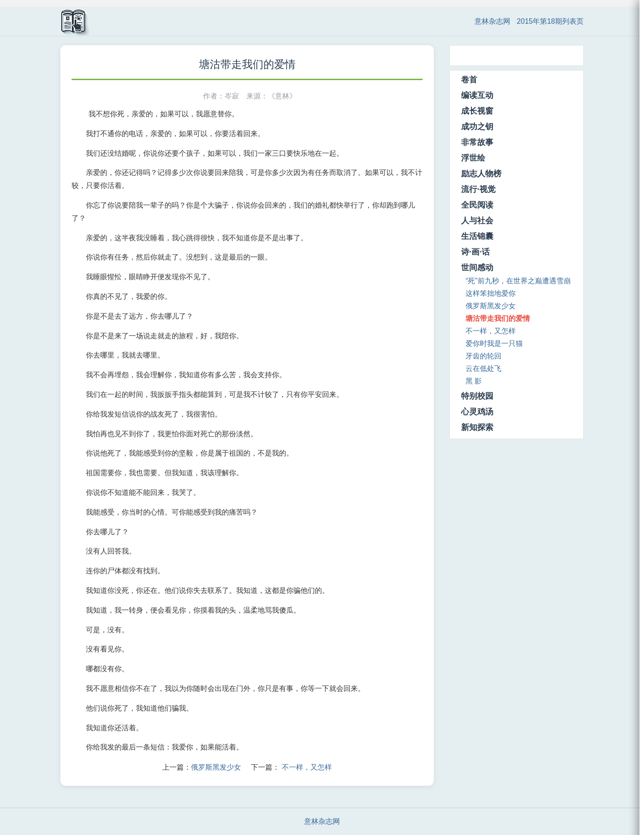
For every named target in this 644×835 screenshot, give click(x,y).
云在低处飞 (483, 369)
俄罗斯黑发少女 (216, 767)
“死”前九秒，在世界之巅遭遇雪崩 (518, 281)
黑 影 (474, 381)
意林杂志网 (492, 21)
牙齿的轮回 (483, 356)
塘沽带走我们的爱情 (498, 318)
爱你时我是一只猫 (494, 343)
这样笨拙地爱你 (491, 293)
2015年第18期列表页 (550, 21)
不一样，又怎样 (307, 767)
